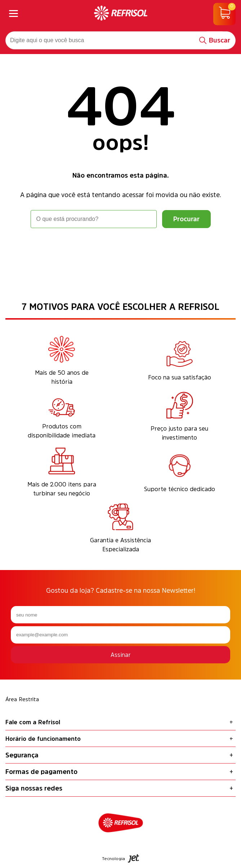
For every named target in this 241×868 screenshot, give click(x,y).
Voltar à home (121, 248)
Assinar (121, 655)
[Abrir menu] (14, 14)
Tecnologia (121, 858)
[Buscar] (215, 40)
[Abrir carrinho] (224, 14)
